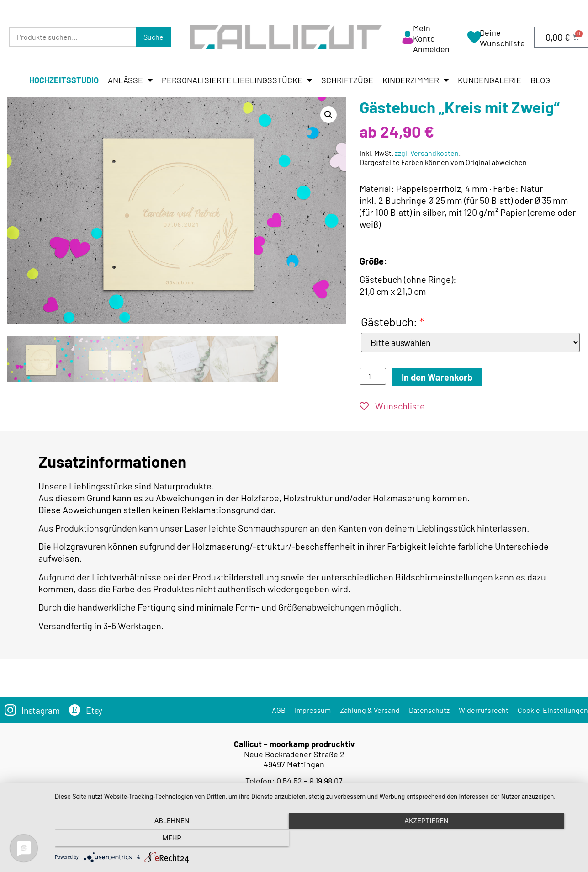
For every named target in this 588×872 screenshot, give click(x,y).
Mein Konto (424, 33)
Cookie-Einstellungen (553, 710)
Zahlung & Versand (370, 710)
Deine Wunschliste (502, 38)
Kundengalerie (490, 80)
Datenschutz (429, 710)
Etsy (96, 711)
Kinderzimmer (416, 80)
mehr (500, 840)
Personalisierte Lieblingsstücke (237, 80)
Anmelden (431, 49)
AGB (279, 710)
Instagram (42, 711)
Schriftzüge (347, 80)
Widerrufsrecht (484, 710)
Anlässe (130, 80)
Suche (154, 37)
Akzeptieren (317, 840)
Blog (540, 80)
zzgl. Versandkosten (427, 153)
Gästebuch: (392, 322)
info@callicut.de (308, 791)
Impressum (313, 710)
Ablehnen (133, 840)
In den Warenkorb (437, 378)
